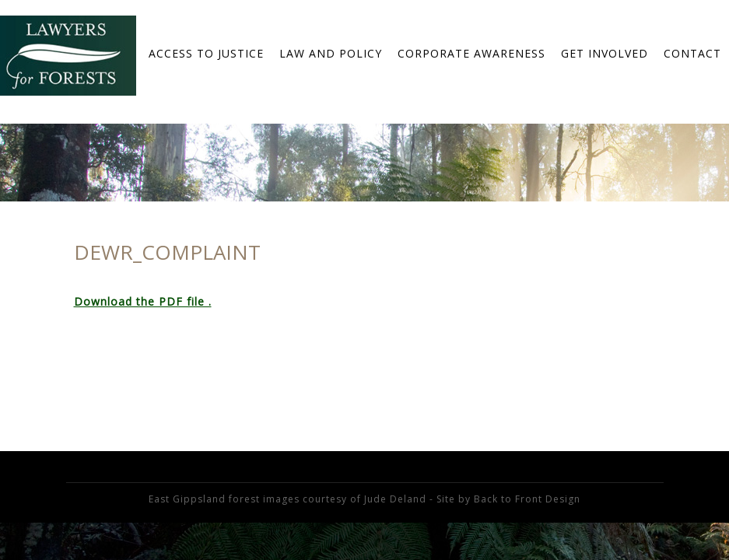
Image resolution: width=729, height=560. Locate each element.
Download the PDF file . (143, 301)
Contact (692, 53)
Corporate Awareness (471, 53)
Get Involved (605, 53)
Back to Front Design (527, 499)
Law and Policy (331, 53)
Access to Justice (206, 53)
